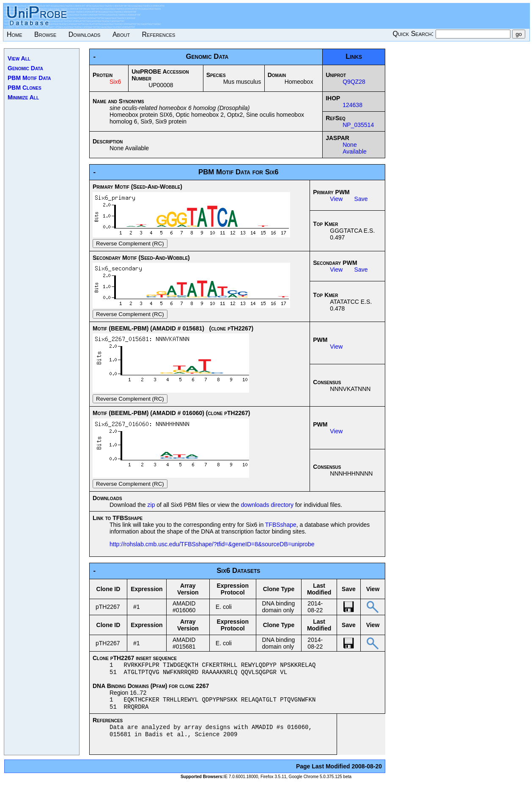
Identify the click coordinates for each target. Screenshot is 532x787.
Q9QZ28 (354, 82)
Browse (45, 34)
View (336, 199)
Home (15, 34)
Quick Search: (414, 34)
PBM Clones (25, 88)
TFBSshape (281, 525)
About (121, 34)
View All (19, 58)
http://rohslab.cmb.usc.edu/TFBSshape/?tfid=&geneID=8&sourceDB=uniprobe (212, 544)
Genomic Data (25, 68)
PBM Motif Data (29, 78)
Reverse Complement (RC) (130, 244)
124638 (352, 105)
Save (361, 199)
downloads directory (267, 505)
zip (151, 505)
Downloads (85, 34)
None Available (355, 148)
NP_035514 (358, 125)
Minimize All (23, 97)
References (159, 34)
